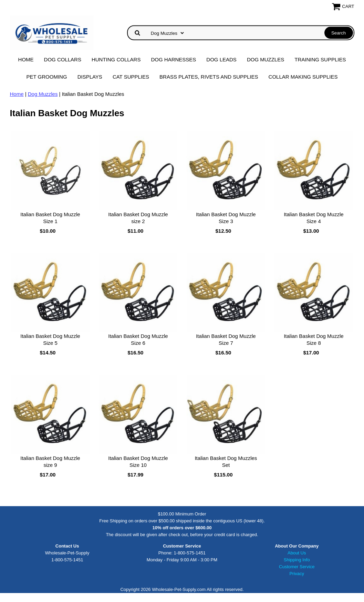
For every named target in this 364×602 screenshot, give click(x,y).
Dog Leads (221, 59)
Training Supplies (320, 59)
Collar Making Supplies (303, 77)
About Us (297, 553)
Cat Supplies (131, 77)
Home (26, 59)
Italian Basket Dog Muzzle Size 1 (50, 218)
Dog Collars (63, 59)
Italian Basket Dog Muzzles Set (226, 461)
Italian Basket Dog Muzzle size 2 (138, 218)
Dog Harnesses (173, 59)
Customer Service (297, 567)
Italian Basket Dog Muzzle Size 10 (138, 461)
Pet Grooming (47, 77)
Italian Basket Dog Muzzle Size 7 (226, 339)
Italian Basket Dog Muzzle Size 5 (50, 339)
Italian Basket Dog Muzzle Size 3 (226, 218)
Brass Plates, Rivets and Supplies (209, 77)
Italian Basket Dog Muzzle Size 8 (314, 339)
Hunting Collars (116, 59)
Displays (90, 77)
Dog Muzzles (266, 59)
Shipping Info (297, 560)
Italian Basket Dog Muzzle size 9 (50, 461)
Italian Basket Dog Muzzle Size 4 (314, 218)
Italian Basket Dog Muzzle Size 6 (138, 339)
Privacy (297, 574)
